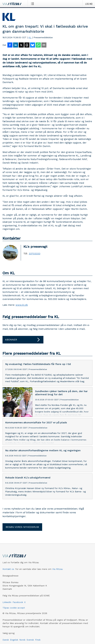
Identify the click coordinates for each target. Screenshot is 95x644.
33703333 (35, 254)
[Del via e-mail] (44, 45)
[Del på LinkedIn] (16, 45)
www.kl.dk (22, 305)
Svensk (30, 640)
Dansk (6, 640)
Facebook (18, 602)
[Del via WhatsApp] (38, 45)
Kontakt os (8, 569)
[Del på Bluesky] (33, 45)
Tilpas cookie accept (14, 608)
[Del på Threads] (27, 45)
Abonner (23, 340)
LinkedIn (7, 602)
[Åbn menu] (33, 4)
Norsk (22, 640)
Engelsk (14, 640)
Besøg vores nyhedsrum (22, 527)
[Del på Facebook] (10, 45)
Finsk (38, 640)
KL (30, 37)
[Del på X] (21, 45)
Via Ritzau (57, 569)
